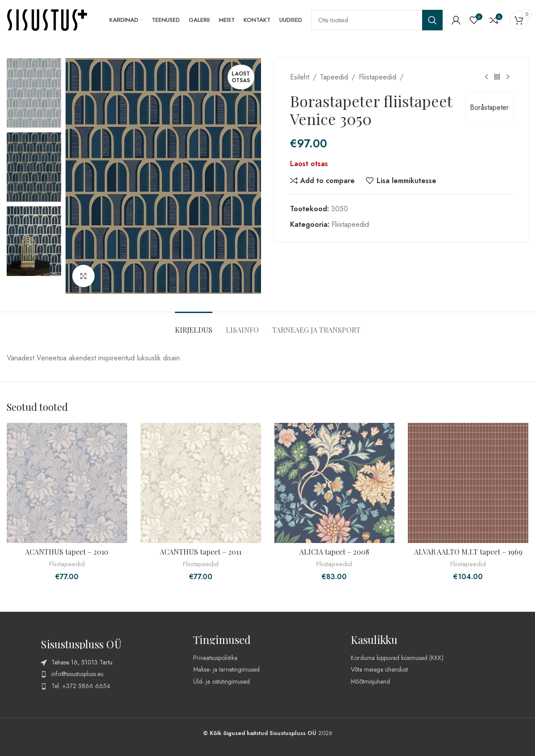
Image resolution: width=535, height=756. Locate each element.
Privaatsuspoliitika (215, 658)
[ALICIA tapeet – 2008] (335, 483)
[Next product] (507, 77)
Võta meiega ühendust (379, 669)
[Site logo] (47, 19)
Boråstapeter (489, 107)
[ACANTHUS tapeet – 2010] (67, 483)
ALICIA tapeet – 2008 (334, 552)
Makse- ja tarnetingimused (226, 669)
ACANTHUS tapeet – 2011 (201, 552)
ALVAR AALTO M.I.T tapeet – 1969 (468, 552)
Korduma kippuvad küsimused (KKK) (397, 658)
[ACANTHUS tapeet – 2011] (201, 483)
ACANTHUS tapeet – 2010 (67, 552)
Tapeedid (334, 77)
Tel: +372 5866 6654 (81, 686)
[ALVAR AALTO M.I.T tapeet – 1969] (468, 483)
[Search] (377, 20)
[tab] (194, 325)
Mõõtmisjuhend (370, 681)
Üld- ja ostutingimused (222, 681)
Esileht (300, 77)
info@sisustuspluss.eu (77, 674)
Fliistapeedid (377, 77)
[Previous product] (486, 77)
